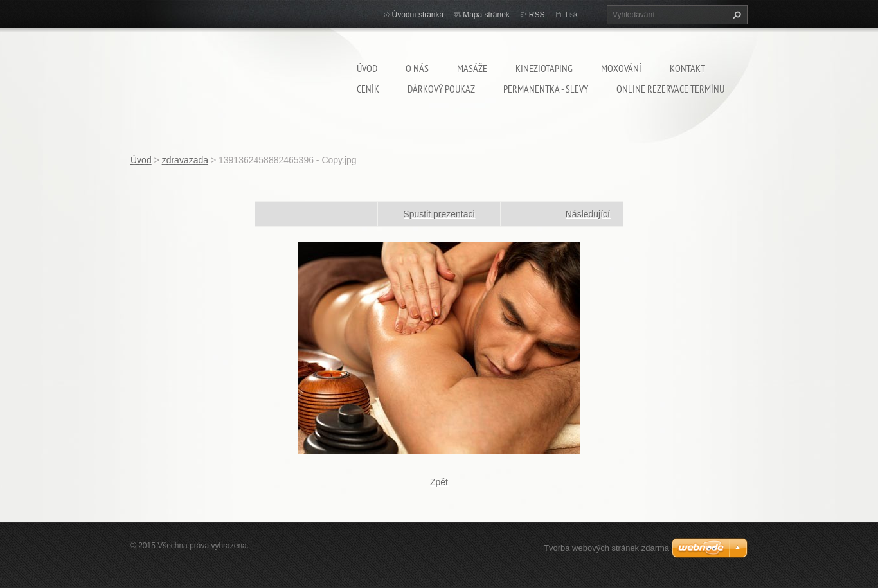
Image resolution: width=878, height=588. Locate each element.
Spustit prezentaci (439, 214)
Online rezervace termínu (670, 89)
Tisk (571, 15)
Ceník (368, 89)
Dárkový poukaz (441, 89)
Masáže (472, 68)
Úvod (367, 68)
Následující (588, 214)
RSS (537, 15)
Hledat (735, 15)
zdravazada (185, 160)
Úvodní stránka (418, 15)
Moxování (621, 68)
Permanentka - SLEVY (546, 89)
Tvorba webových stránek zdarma (606, 548)
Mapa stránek (486, 15)
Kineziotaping (544, 68)
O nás (417, 68)
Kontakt (687, 68)
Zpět (439, 482)
